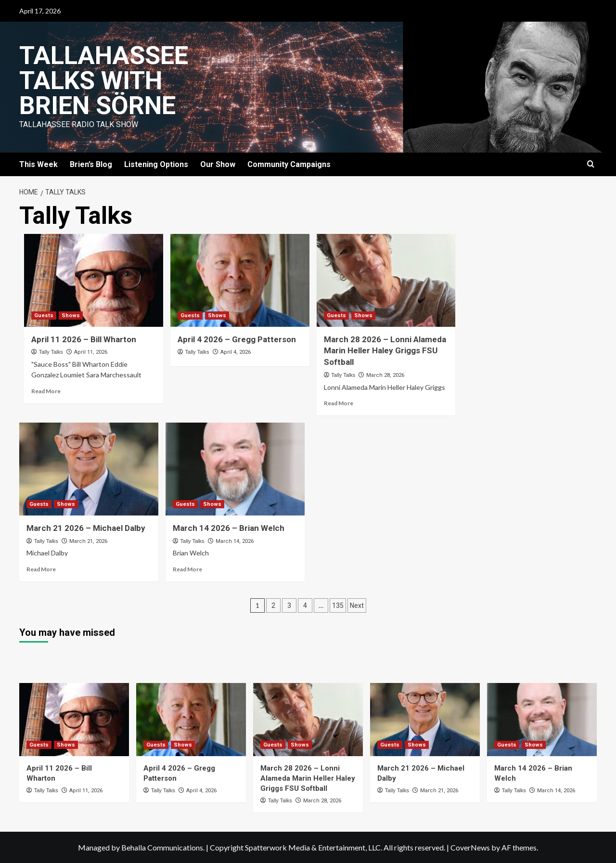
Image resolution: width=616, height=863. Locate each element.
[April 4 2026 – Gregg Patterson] (240, 280)
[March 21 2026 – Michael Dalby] (89, 469)
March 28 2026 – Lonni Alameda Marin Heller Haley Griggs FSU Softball (385, 351)
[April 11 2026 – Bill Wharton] (94, 280)
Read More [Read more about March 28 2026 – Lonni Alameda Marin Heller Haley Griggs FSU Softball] (339, 403)
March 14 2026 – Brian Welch (229, 528)
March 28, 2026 (385, 375)
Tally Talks (51, 352)
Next (357, 605)
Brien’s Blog (91, 164)
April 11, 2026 (91, 352)
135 (338, 605)
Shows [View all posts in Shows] (71, 316)
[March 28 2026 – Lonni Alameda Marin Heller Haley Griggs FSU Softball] (386, 280)
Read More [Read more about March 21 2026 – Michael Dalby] (41, 569)
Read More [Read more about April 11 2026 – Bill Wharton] (46, 391)
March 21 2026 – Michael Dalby (86, 528)
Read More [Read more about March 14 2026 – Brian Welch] (187, 569)
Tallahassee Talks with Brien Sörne (104, 81)
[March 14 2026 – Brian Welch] (235, 469)
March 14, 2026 (235, 541)
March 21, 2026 (88, 541)
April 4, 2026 (236, 352)
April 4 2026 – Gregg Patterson (237, 339)
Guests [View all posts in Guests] (44, 316)
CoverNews (470, 847)
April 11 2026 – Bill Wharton (84, 339)
